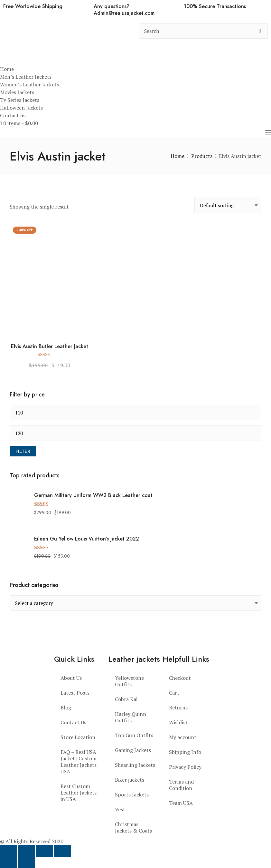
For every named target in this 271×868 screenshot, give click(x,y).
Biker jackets (130, 780)
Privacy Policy (185, 767)
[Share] (44, 851)
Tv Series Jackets (20, 100)
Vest (120, 809)
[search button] (260, 31)
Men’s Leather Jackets (26, 77)
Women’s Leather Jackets (29, 84)
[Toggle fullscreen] (26, 851)
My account (183, 737)
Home (7, 69)
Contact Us (73, 722)
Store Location (78, 737)
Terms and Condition (181, 785)
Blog (66, 707)
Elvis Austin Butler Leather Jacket (50, 347)
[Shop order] (228, 205)
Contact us (13, 115)
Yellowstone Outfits (129, 681)
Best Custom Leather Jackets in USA (79, 793)
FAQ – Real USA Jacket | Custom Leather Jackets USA (79, 762)
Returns (178, 707)
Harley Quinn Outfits (131, 717)
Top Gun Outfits (134, 735)
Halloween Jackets (21, 108)
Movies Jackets (17, 92)
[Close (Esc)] (62, 851)
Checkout (180, 678)
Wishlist (178, 722)
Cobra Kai (126, 699)
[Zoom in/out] (8, 851)
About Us (71, 678)
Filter (23, 451)
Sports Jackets (132, 795)
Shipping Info (185, 752)
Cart (174, 693)
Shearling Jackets (135, 765)
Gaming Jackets (133, 750)
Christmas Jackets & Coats (133, 827)
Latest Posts (75, 693)
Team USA (181, 803)
